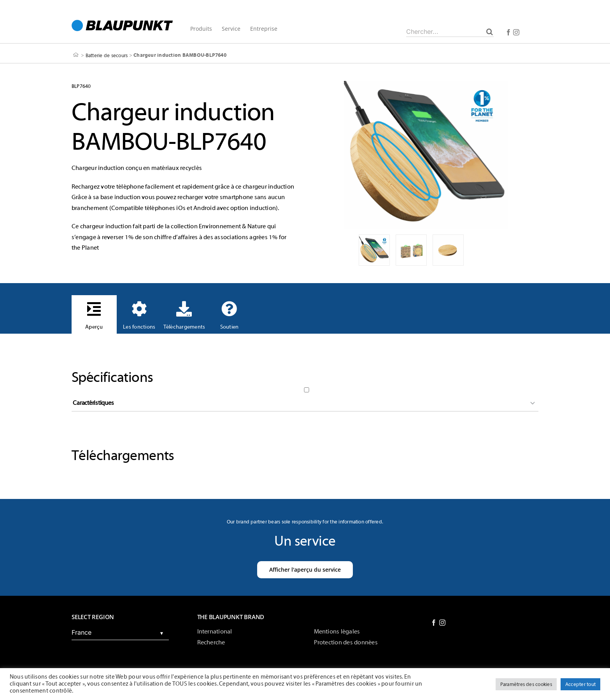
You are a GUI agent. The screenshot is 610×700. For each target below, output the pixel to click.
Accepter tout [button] (580, 684)
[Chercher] (490, 31)
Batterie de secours (107, 55)
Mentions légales (337, 632)
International (215, 632)
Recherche (211, 642)
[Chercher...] (450, 31)
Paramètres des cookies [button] (526, 684)
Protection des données (346, 642)
